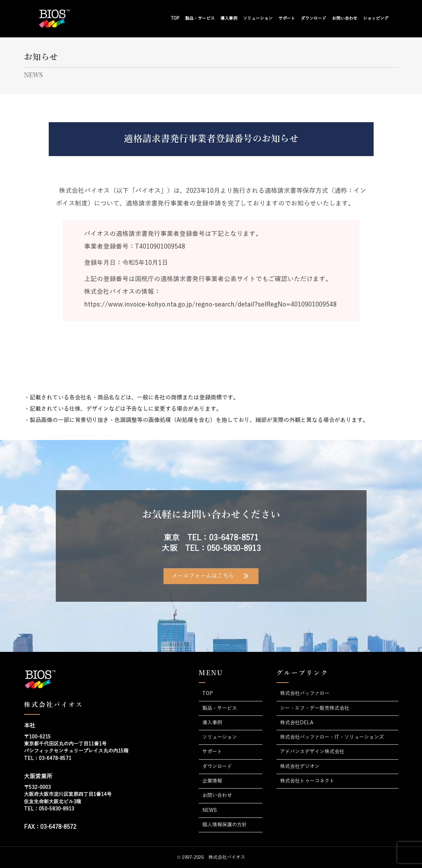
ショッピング (376, 18)
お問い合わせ (345, 18)
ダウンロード (314, 18)
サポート (287, 18)
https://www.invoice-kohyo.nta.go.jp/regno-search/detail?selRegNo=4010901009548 (210, 304)
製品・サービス (200, 18)
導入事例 (229, 18)
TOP (175, 18)
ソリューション (258, 18)
